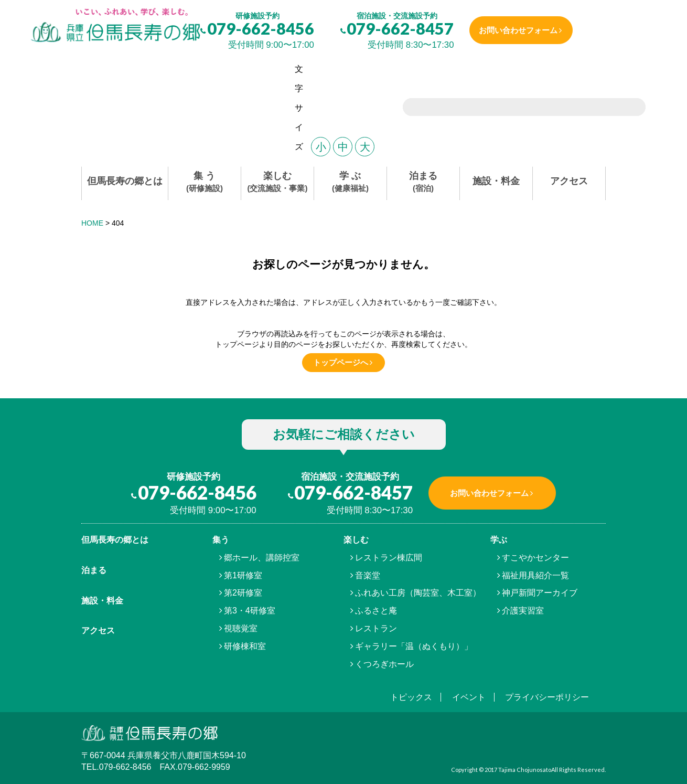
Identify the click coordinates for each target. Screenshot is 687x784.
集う (221, 540)
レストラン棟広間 (389, 558)
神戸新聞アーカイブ (540, 593)
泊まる (423, 182)
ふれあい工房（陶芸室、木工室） (418, 593)
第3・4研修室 (250, 611)
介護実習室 (523, 611)
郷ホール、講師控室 (262, 558)
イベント (469, 697)
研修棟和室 (245, 646)
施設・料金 (496, 181)
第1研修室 (243, 575)
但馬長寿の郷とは (125, 181)
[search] (511, 108)
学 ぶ (350, 182)
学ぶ (499, 540)
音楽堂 (368, 575)
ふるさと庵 (376, 611)
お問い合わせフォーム (520, 30)
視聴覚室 (241, 628)
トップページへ (341, 362)
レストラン (376, 628)
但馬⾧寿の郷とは (115, 540)
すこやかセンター (535, 558)
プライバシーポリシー (547, 697)
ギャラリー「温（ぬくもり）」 (414, 646)
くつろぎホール (384, 664)
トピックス (411, 697)
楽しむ (278, 182)
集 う (205, 182)
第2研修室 (243, 593)
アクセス (569, 181)
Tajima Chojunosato (525, 770)
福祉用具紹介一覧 (535, 575)
